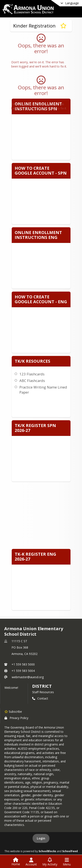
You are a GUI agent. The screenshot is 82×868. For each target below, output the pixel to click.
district (42, 686)
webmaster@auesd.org (28, 677)
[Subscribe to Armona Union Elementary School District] (13, 711)
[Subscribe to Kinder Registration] (63, 26)
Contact (40, 698)
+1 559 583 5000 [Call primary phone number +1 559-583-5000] (23, 664)
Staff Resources (43, 692)
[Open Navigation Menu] (67, 862)
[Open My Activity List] (50, 862)
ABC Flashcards (32, 381)
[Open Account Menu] (31, 862)
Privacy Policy (16, 718)
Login (41, 838)
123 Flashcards (32, 374)
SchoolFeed (70, 851)
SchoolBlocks (47, 851)
